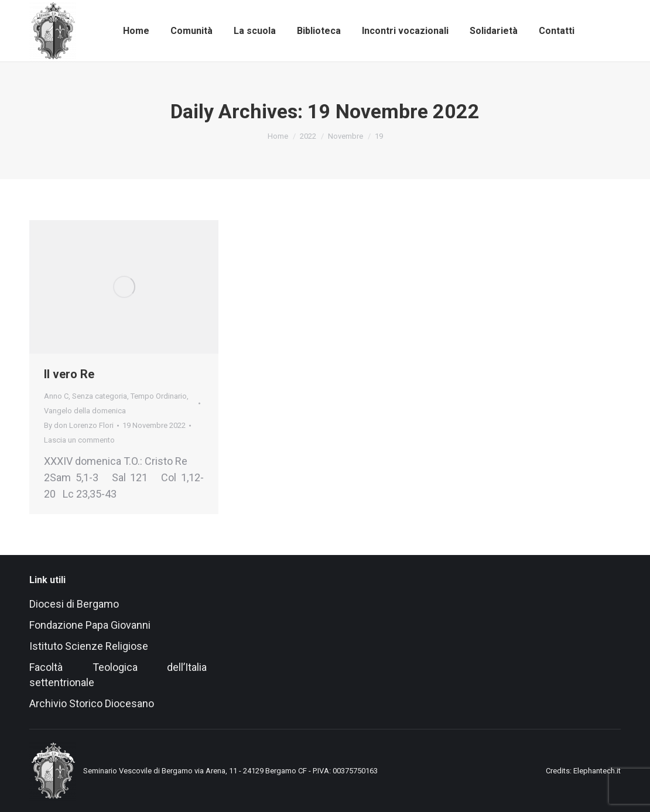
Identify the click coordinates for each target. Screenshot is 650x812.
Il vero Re (69, 374)
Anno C (56, 396)
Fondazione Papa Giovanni (90, 625)
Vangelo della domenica (85, 411)
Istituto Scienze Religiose (90, 646)
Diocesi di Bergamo (74, 604)
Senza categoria (100, 396)
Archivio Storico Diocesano (92, 703)
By (79, 425)
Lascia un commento (79, 440)
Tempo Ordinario (159, 396)
